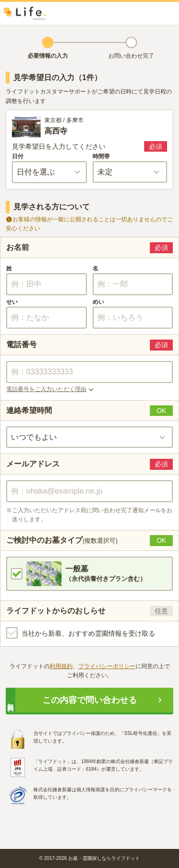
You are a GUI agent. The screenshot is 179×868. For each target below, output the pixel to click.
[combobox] (89, 491)
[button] (89, 390)
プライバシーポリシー (107, 666)
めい (98, 302)
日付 (18, 156)
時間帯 (101, 156)
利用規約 (61, 666)
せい (12, 302)
